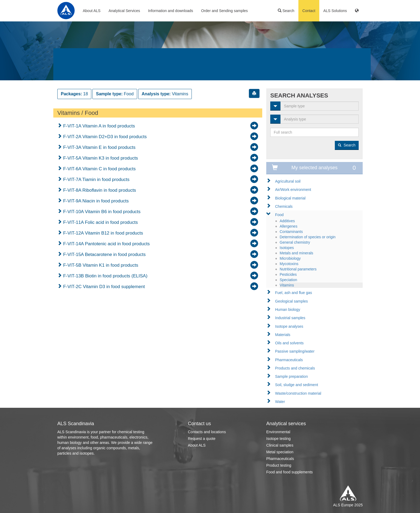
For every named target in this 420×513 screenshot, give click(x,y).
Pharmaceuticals (289, 360)
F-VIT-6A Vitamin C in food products (99, 169)
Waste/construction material (298, 393)
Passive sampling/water (295, 351)
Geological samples (291, 301)
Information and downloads (171, 11)
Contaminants (291, 232)
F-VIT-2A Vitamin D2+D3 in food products (104, 137)
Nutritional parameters (298, 269)
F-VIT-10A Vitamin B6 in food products (101, 212)
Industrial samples (290, 318)
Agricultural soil (288, 181)
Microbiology (290, 258)
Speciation (288, 280)
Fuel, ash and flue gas (294, 293)
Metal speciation (280, 452)
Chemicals (284, 206)
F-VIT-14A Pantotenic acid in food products (106, 244)
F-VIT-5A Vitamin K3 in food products (100, 158)
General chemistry (295, 242)
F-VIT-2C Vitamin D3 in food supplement (103, 287)
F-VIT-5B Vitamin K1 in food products (100, 265)
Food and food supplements (290, 472)
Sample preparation (291, 376)
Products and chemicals (295, 368)
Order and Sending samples (224, 11)
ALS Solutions (335, 11)
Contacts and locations (207, 432)
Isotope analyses (289, 326)
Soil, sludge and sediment (297, 385)
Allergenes (288, 226)
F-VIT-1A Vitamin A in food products (98, 126)
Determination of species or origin (308, 237)
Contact (309, 11)
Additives (287, 221)
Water (280, 402)
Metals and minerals (296, 253)
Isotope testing (278, 439)
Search (286, 11)
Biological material (290, 198)
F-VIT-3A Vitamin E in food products (99, 147)
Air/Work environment (293, 190)
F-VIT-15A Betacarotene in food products (104, 254)
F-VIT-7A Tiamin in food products (96, 180)
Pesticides (288, 274)
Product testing (279, 465)
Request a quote (202, 439)
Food (279, 215)
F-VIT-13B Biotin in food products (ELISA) (105, 276)
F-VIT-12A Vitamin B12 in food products (102, 233)
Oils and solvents (289, 343)
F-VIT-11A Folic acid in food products (100, 222)
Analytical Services (124, 11)
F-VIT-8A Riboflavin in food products (99, 190)
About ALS (92, 11)
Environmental (278, 432)
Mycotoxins (289, 264)
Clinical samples (280, 445)
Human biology (288, 310)
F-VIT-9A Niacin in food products (95, 201)
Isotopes (287, 248)
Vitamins (287, 285)
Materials (283, 335)
